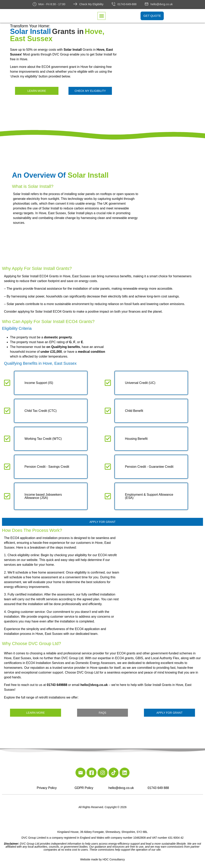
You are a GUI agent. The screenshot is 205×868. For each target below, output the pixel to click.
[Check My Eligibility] (75, 4)
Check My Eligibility (91, 4)
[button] (101, 16)
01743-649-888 (127, 4)
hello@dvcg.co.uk (162, 4)
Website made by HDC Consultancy (102, 859)
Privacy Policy (47, 788)
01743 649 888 (158, 788)
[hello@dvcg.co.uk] (147, 4)
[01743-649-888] (114, 4)
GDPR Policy (84, 788)
